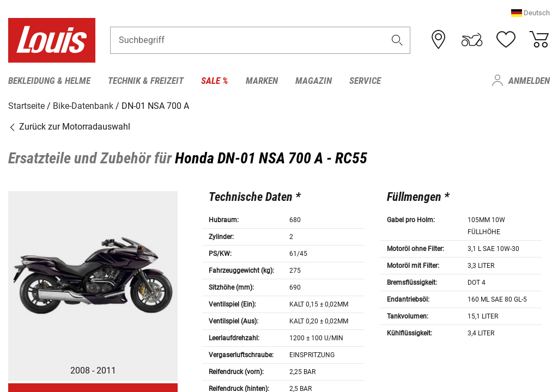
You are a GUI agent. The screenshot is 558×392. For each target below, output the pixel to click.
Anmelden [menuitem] (529, 81)
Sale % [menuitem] (215, 81)
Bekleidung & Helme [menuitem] (49, 81)
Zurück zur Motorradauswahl (69, 127)
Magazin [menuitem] (314, 81)
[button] (530, 13)
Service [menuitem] (365, 81)
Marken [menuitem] (262, 81)
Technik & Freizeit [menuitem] (146, 81)
